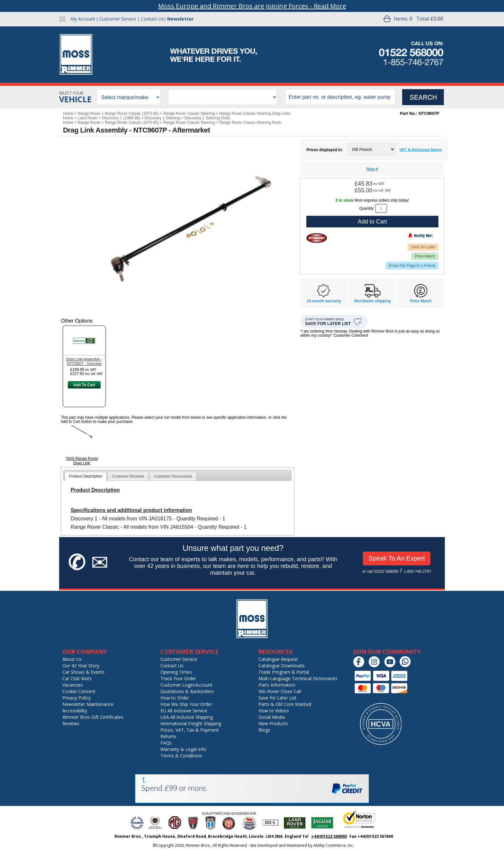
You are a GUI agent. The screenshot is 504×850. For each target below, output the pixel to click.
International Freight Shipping (191, 723)
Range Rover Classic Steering (189, 114)
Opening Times (176, 672)
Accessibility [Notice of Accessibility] (75, 711)
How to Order (175, 698)
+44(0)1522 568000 (329, 836)
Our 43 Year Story (81, 666)
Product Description (86, 476)
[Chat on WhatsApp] (407, 666)
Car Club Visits (77, 678)
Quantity (367, 208)
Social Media (272, 717)
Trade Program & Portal (284, 672)
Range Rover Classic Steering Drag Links (255, 114)
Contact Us (152, 19)
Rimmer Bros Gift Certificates (93, 717)
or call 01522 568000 (380, 571)
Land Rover (88, 118)
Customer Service (118, 19)
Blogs (264, 730)
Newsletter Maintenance (88, 704)
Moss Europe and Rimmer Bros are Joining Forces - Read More (252, 6)
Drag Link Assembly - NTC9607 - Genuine (84, 361)
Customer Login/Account (186, 685)
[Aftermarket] (317, 238)
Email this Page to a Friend (412, 266)
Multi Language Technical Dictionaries (298, 678)
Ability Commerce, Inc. (334, 845)
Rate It (372, 169)
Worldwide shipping (373, 301)
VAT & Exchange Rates (421, 149)
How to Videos (274, 711)
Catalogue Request (278, 659)
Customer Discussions (173, 476)
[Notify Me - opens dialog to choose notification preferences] (407, 237)
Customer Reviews (128, 476)
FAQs (166, 743)
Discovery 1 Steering (162, 118)
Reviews (71, 723)
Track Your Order (178, 678)
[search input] (340, 97)
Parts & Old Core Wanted (285, 704)
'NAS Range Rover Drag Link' (82, 461)
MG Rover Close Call (280, 691)
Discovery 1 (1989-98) (121, 118)
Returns (168, 736)
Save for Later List (278, 698)
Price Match (425, 256)
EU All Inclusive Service (184, 711)
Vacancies (73, 685)
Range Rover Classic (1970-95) (132, 114)
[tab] (86, 476)
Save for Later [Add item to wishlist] (423, 247)
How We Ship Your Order (186, 704)
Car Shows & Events (83, 672)
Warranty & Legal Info (183, 749)
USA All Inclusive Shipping (187, 717)
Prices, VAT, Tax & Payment (190, 730)
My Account (83, 19)
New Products (273, 723)
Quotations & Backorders (187, 691)
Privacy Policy (76, 698)
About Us (72, 659)
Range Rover (89, 114)
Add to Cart (372, 222)
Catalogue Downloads (282, 666)
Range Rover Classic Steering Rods (250, 123)
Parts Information (277, 685)
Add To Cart (84, 385)
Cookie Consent (79, 691)
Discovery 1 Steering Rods (207, 118)
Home (68, 114)
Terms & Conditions (181, 756)
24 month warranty (324, 301)
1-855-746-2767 (417, 571)
